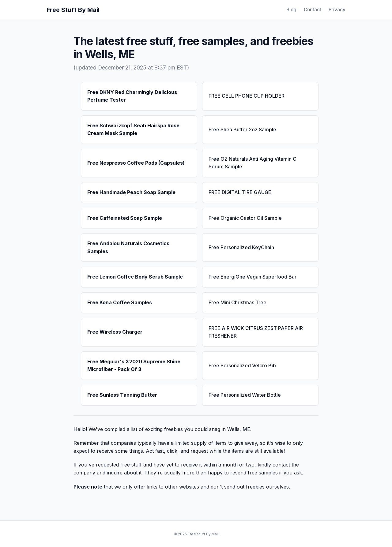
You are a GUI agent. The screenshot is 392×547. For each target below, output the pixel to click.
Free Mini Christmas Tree (237, 302)
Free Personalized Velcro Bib (242, 365)
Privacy (337, 10)
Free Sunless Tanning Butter (122, 395)
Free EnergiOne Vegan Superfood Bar (253, 277)
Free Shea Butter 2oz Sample (242, 129)
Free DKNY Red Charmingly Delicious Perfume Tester (132, 96)
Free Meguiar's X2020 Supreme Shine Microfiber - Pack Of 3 (134, 365)
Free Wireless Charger (115, 332)
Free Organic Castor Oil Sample (245, 218)
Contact (313, 10)
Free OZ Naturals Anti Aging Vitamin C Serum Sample (253, 163)
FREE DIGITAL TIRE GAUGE (240, 192)
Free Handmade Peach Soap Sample (131, 192)
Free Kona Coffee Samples (120, 302)
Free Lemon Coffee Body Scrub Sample (135, 277)
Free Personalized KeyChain (241, 247)
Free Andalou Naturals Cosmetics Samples (128, 247)
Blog (291, 10)
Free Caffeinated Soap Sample (125, 218)
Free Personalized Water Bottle (245, 395)
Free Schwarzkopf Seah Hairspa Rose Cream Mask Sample (133, 129)
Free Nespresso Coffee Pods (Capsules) (136, 163)
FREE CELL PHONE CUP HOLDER (247, 96)
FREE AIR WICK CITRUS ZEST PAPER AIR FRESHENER (256, 332)
